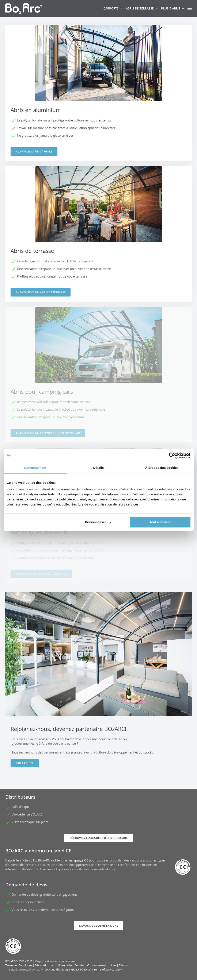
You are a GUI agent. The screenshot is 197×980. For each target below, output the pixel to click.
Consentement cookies (102, 965)
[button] (190, 8)
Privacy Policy (79, 969)
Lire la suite (25, 763)
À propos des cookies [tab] (162, 468)
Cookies (79, 965)
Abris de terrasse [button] (142, 8)
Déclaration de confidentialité (53, 965)
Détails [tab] (99, 468)
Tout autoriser (160, 522)
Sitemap (124, 965)
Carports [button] (113, 8)
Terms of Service (104, 969)
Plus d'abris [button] (173, 8)
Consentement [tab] (35, 468)
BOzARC (10, 961)
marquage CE (78, 860)
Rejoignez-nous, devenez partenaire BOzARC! (68, 729)
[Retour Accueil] (24, 8)
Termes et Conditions (19, 965)
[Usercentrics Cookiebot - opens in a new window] (172, 456)
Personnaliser (98, 522)
